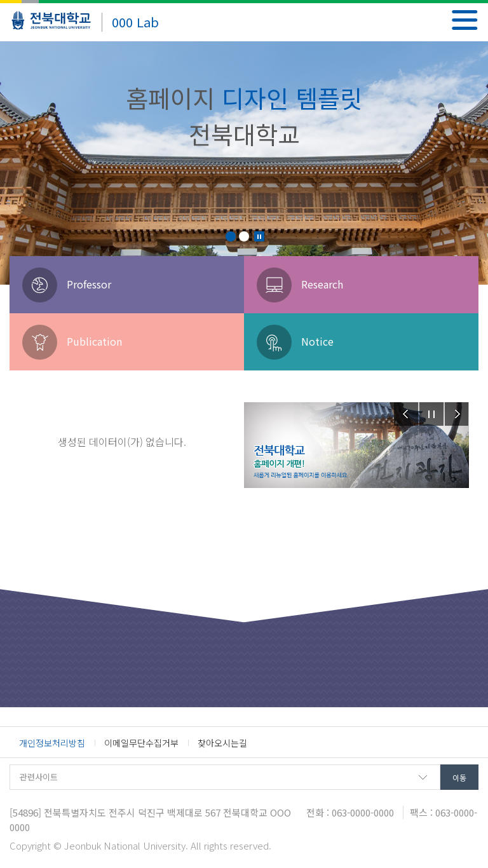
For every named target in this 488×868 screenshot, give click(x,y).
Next (457, 414)
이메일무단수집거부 (141, 743)
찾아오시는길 (222, 743)
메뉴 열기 (465, 20)
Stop (259, 236)
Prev (406, 414)
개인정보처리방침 (52, 743)
